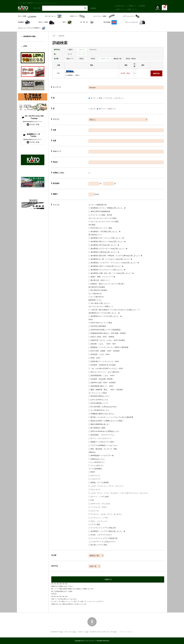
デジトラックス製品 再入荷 (101, 215)
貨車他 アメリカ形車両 (100, 483)
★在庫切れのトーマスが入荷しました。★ (106, 316)
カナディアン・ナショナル (100, 504)
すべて (70, 54)
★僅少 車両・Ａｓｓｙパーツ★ (103, 277)
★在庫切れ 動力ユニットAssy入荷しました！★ (108, 241)
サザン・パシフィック (99, 521)
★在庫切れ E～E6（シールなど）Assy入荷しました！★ (111, 259)
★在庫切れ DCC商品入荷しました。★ (105, 232)
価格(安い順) (105, 59)
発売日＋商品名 (131, 59)
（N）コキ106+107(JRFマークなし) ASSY (107, 368)
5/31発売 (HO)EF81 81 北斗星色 (103, 365)
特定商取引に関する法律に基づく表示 (102, 632)
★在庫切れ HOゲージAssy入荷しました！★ (107, 266)
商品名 (82, 59)
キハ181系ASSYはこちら (100, 410)
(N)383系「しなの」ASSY (100, 354)
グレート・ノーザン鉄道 (100, 497)
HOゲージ (112, 109)
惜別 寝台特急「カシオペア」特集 (104, 449)
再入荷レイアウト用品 (99, 545)
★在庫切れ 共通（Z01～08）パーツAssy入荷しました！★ (112, 273)
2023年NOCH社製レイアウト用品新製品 (105, 330)
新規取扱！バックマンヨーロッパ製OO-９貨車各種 (109, 347)
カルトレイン (96, 475)
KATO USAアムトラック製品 (101, 323)
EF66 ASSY (96, 358)
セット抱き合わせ (97, 297)
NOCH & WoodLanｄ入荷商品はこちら (105, 431)
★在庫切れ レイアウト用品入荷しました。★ (108, 531)
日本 (100, 98)
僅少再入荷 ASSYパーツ (100, 280)
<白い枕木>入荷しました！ (101, 303)
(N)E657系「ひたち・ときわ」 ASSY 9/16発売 (108, 340)
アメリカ (109, 98)
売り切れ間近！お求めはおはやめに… (105, 407)
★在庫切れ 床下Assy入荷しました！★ (105, 245)
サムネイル (93, 50)
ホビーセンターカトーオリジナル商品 (105, 222)
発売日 (93, 59)
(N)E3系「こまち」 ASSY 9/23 (103, 344)
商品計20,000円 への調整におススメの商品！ (107, 421)
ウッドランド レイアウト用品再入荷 (104, 538)
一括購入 (70, 50)
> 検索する (108, 579)
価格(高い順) (117, 59)
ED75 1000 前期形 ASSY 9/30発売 (105, 351)
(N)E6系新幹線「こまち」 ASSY (103, 376)
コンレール (95, 511)
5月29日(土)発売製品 (98, 326)
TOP (54, 36)
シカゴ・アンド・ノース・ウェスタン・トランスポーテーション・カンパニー (119, 493)
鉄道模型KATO (55, 632)
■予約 (25, 46)
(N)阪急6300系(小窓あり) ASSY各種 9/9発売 (108, 333)
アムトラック (96, 490)
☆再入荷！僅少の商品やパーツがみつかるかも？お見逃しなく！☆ (115, 310)
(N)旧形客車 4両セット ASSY (102, 386)
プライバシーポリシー (126, 632)
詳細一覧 (82, 50)
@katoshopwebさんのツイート (33, 122)
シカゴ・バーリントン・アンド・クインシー (107, 486)
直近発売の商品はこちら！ (100, 396)
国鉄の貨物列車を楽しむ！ (100, 424)
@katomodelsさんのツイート (33, 139)
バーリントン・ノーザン (100, 518)
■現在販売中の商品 (29, 36)
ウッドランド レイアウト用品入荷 (103, 528)
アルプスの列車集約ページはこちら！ (105, 445)
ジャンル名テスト (97, 465)
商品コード (70, 59)
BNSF (93, 472)
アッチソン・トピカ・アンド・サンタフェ (106, 514)
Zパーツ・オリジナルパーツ (101, 438)
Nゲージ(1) (82, 54)
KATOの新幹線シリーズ (99, 403)
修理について (132, 9)
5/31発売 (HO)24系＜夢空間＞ (102, 379)
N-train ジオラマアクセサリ (101, 535)
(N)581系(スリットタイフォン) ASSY (105, 361)
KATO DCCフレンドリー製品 (101, 228)
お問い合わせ (121, 6)
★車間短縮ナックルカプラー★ (102, 455)
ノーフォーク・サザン (99, 507)
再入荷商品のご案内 (98, 428)
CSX (92, 500)
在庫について (121, 9)
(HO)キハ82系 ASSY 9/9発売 (102, 337)
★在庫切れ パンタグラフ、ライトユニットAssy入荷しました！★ (115, 263)
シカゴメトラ (96, 479)
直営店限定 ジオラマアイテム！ (103, 435)
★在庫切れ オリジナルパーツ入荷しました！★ (108, 270)
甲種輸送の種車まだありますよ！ (103, 414)
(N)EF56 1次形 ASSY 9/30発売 (103, 383)
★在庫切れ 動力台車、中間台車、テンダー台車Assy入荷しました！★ (116, 256)
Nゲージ (102, 109)
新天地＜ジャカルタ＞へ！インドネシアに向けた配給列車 (112, 417)
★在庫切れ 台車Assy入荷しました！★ (105, 252)
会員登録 (142, 6)
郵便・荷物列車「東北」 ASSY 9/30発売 (107, 390)
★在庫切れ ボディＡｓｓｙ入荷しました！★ (107, 238)
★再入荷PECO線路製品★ (100, 211)
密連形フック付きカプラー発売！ (103, 442)
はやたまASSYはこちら (99, 400)
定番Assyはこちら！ (98, 459)
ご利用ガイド (132, 6)
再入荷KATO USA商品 (99, 290)
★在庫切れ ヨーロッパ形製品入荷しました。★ (108, 208)
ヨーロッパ (119, 98)
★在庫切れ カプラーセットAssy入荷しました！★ (109, 249)
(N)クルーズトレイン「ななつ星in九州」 (105, 372)
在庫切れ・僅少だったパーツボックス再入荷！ (108, 284)
